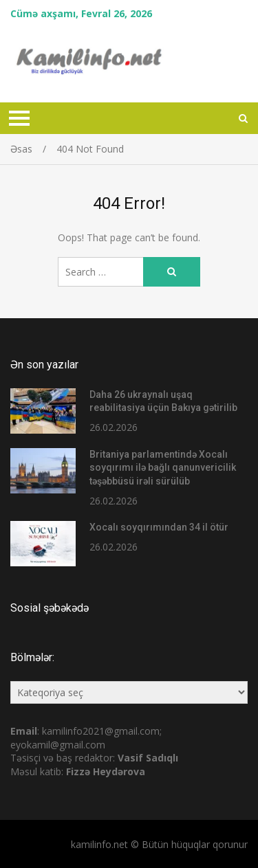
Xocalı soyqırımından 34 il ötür (159, 527)
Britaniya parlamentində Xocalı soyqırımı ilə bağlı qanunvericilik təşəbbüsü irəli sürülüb (163, 468)
